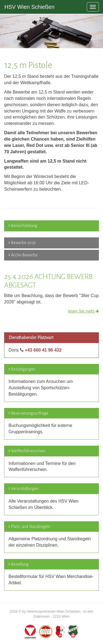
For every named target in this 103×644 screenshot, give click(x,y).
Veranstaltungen (25, 489)
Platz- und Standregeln (31, 527)
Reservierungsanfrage (30, 413)
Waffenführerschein (28, 451)
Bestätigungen (23, 369)
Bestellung (20, 564)
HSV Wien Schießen (29, 7)
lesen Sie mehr (83, 311)
